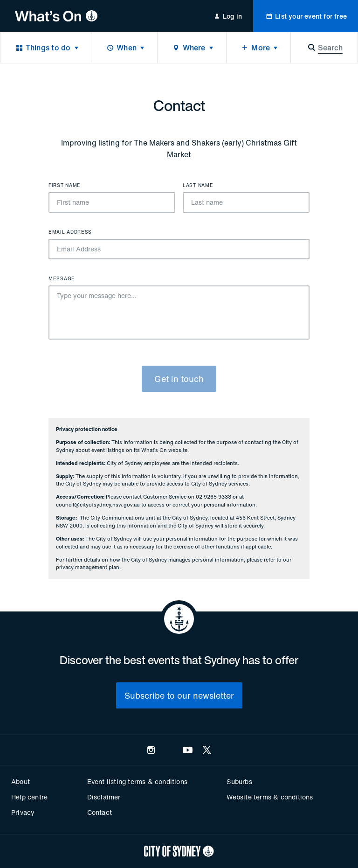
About (21, 781)
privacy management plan (88, 567)
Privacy (23, 812)
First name (65, 186)
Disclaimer (104, 797)
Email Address (70, 232)
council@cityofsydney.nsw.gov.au (98, 505)
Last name (198, 186)
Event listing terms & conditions (137, 781)
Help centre (29, 797)
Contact (100, 812)
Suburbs (239, 781)
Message (62, 279)
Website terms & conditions (270, 797)
